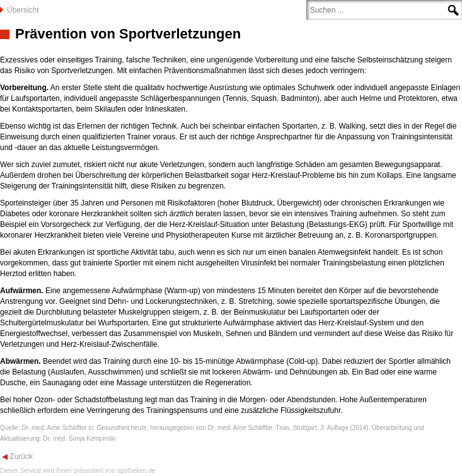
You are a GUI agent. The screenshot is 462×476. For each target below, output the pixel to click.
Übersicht (23, 10)
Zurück (20, 456)
